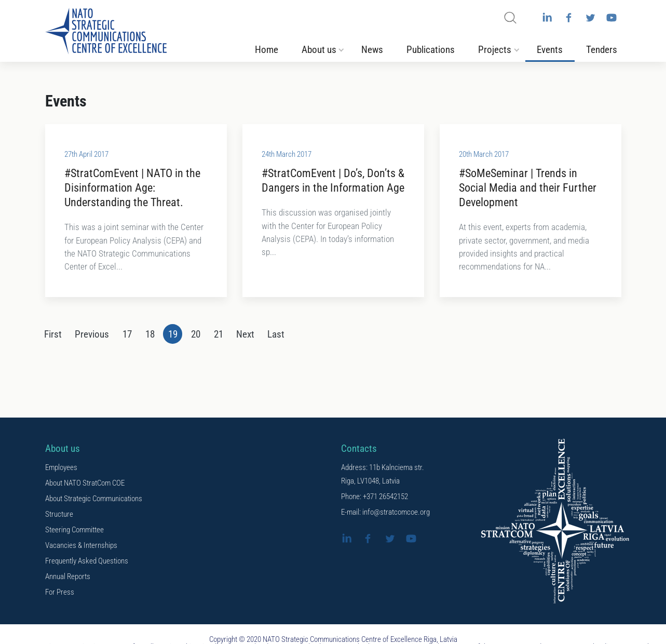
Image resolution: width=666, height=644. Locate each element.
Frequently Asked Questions (87, 561)
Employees (61, 468)
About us (319, 50)
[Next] (246, 334)
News (372, 50)
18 (150, 335)
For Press (60, 593)
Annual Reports (68, 577)
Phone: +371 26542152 (375, 497)
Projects (495, 50)
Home (267, 50)
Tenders (602, 50)
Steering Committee (74, 530)
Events (550, 50)
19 (173, 335)
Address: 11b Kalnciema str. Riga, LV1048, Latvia (383, 475)
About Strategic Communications (94, 499)
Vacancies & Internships (81, 546)
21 (219, 335)
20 (196, 335)
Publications (431, 50)
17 (127, 335)
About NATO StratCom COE (85, 484)
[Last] (276, 334)
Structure (59, 515)
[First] (53, 334)
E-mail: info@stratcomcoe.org (385, 513)
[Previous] (92, 334)
